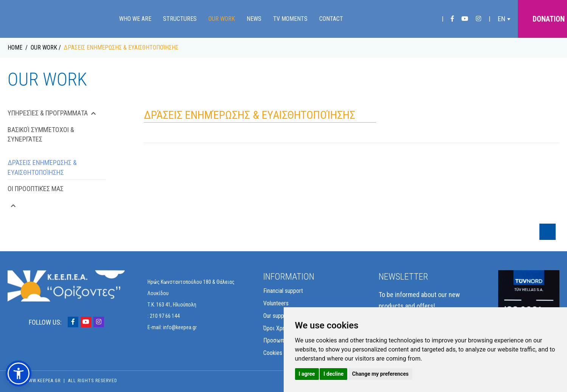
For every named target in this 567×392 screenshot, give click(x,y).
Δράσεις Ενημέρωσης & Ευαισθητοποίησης (42, 167)
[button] (19, 373)
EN (502, 19)
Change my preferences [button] (380, 374)
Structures (180, 19)
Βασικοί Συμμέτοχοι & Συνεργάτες (41, 135)
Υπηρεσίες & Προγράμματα (52, 113)
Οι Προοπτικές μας (36, 189)
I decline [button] (333, 374)
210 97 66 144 (165, 316)
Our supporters (281, 316)
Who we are (135, 19)
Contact (331, 19)
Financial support (283, 291)
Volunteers (276, 303)
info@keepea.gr (180, 327)
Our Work (222, 19)
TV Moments (290, 19)
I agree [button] (307, 374)
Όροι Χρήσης (279, 328)
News (254, 19)
